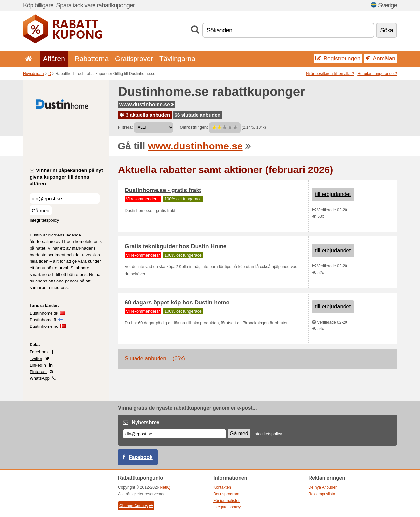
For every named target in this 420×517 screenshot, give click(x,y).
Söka (387, 30)
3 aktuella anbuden (145, 115)
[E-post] (175, 434)
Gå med (41, 210)
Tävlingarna (177, 59)
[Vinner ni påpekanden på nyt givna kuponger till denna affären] (65, 199)
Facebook (39, 352)
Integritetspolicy (44, 220)
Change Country (136, 506)
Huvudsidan (33, 74)
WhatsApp (40, 378)
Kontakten (222, 487)
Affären (54, 59)
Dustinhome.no (44, 326)
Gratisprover (134, 59)
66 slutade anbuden (198, 115)
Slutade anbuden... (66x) (155, 359)
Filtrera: (126, 127)
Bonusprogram (226, 494)
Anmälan (380, 58)
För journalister (226, 501)
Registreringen (338, 58)
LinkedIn (38, 365)
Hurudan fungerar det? (377, 74)
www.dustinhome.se (147, 105)
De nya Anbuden (323, 487)
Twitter (36, 359)
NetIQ (165, 487)
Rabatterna (92, 59)
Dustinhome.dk (44, 313)
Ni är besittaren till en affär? (330, 74)
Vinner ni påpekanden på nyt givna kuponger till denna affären (66, 177)
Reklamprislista (322, 494)
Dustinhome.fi (43, 320)
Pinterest (38, 372)
